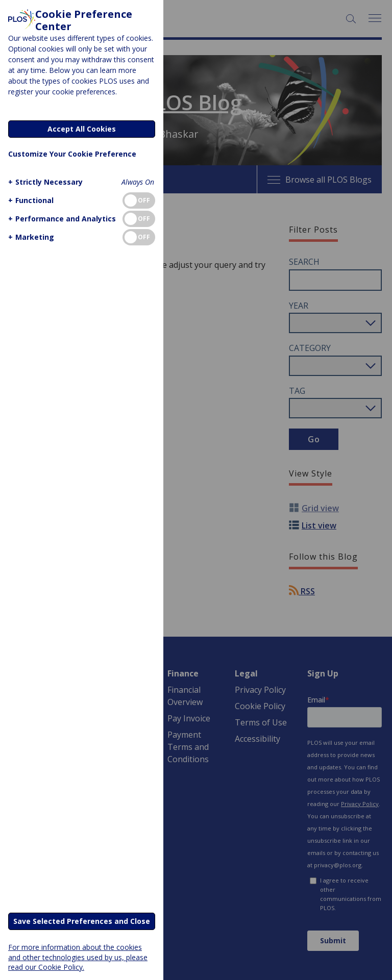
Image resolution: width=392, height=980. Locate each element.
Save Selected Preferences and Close (82, 921)
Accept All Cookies (82, 129)
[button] (44, 182)
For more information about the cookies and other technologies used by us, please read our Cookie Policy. (78, 957)
